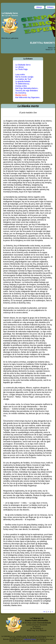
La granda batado (23, 81)
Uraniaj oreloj (21, 86)
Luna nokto (20, 75)
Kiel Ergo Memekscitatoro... (27, 88)
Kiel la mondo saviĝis (24, 77)
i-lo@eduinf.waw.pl (29, 639)
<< (44, 612)
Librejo (39, 7)
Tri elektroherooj (22, 84)
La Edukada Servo (23, 65)
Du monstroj (21, 93)
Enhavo (51, 7)
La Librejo (20, 67)
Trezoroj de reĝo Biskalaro (27, 91)
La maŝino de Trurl (23, 79)
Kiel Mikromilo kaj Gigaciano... (28, 97)
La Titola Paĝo (21, 69)
